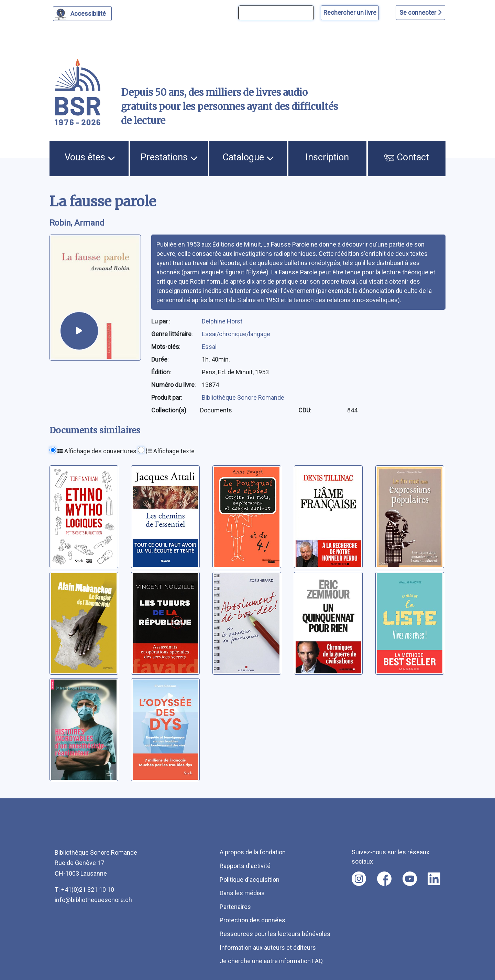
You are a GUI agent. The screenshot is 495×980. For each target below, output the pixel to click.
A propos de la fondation (253, 852)
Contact (407, 157)
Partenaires (235, 907)
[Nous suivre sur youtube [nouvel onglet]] (410, 879)
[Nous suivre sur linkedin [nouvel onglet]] (434, 879)
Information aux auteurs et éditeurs (268, 948)
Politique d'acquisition (250, 880)
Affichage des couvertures (97, 451)
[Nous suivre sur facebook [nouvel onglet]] (384, 879)
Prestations (169, 157)
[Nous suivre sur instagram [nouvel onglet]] (359, 879)
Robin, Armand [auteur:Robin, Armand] (77, 223)
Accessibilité (89, 13)
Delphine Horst (222, 321)
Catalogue (248, 157)
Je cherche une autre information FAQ (271, 961)
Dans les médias (242, 893)
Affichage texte (170, 451)
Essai (209, 347)
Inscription (327, 157)
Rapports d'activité (245, 866)
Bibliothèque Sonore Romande (243, 397)
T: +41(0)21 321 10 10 (84, 890)
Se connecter (420, 13)
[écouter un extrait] (79, 331)
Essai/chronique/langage (236, 334)
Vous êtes (90, 157)
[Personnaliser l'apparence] (82, 14)
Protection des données (252, 920)
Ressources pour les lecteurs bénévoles (275, 934)
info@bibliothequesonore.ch (93, 900)
